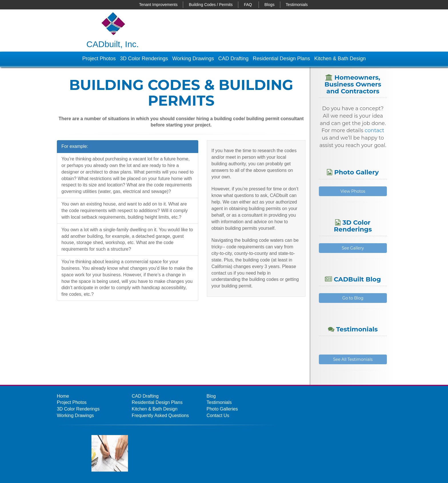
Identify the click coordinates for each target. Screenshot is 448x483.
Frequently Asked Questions (160, 415)
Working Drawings (193, 59)
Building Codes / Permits (211, 5)
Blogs (270, 5)
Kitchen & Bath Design (340, 59)
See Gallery (353, 248)
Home (63, 396)
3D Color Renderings (144, 59)
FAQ (248, 5)
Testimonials (297, 5)
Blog (211, 396)
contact (374, 130)
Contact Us (218, 415)
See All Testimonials (353, 359)
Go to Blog (353, 298)
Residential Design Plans (281, 59)
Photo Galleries (222, 409)
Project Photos (99, 59)
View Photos (353, 191)
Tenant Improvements (158, 5)
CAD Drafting (233, 59)
